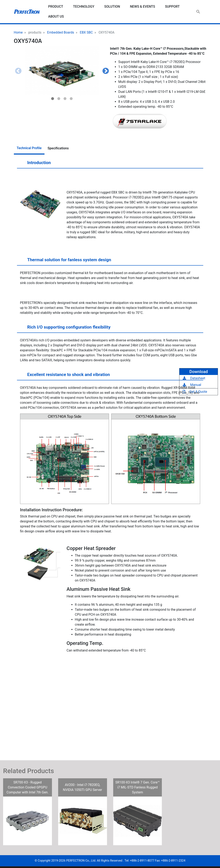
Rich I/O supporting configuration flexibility (65, 329)
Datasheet (194, 378)
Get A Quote (195, 392)
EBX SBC (86, 32)
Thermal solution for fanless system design (65, 261)
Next (106, 71)
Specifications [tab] (58, 148)
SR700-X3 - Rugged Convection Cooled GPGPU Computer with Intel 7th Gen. (28, 787)
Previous (18, 71)
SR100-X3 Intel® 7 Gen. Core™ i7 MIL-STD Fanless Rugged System (137, 787)
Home (18, 32)
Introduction (35, 164)
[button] (62, 71)
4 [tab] (71, 99)
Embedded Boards (61, 32)
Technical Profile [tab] (29, 148)
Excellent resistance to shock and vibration (65, 376)
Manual (192, 385)
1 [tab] (53, 99)
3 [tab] (65, 99)
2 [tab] (59, 99)
